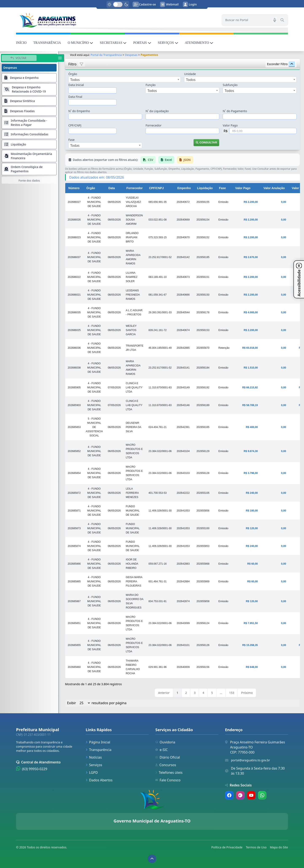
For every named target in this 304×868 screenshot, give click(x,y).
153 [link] (232, 693)
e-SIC (162, 750)
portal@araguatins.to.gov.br (250, 760)
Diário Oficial (168, 757)
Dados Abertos (99, 780)
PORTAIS (142, 43)
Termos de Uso (256, 847)
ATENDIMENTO (199, 43)
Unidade (190, 74)
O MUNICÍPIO (80, 43)
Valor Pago (230, 125)
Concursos (166, 765)
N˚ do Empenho (79, 111)
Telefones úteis (169, 772)
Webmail (169, 4)
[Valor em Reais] (263, 131)
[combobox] (125, 79)
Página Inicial (98, 742)
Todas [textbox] (75, 145)
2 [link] (186, 693)
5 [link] (212, 693)
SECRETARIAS (113, 43)
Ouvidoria (165, 742)
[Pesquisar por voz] (275, 20)
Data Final (75, 97)
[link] (116, 20)
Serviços (94, 765)
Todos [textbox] (75, 80)
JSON (185, 160)
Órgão (73, 74)
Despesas (131, 55)
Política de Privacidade (227, 847)
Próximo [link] (247, 693)
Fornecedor (154, 125)
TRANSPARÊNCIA (47, 43)
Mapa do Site (279, 847)
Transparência (99, 750)
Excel (166, 160)
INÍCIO (21, 43)
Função (151, 85)
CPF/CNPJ (75, 125)
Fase (72, 140)
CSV (148, 160)
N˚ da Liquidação (157, 111)
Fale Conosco (168, 780)
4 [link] (204, 693)
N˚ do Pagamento (235, 111)
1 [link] (178, 693)
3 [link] (195, 693)
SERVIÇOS (168, 43)
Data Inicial (76, 85)
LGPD (92, 772)
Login (190, 4)
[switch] (118, 4)
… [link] (221, 693)
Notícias (94, 757)
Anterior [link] (164, 693)
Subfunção (230, 85)
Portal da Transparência (106, 55)
